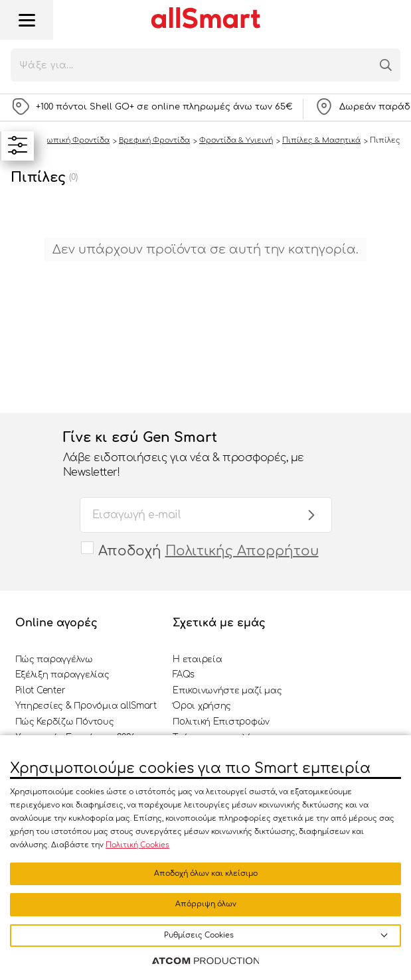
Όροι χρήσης (202, 706)
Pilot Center (41, 691)
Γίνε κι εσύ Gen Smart (193, 455)
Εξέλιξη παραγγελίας (62, 675)
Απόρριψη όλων (206, 904)
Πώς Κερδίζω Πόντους (65, 722)
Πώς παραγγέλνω (54, 660)
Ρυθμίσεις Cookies (199, 935)
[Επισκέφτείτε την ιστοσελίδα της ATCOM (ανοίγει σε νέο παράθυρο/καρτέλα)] (206, 961)
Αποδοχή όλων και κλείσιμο (206, 874)
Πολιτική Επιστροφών (221, 722)
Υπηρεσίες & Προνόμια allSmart (86, 706)
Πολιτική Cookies (137, 845)
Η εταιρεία (197, 660)
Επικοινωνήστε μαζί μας (227, 691)
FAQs (184, 675)
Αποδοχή (208, 551)
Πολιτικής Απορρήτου (242, 551)
